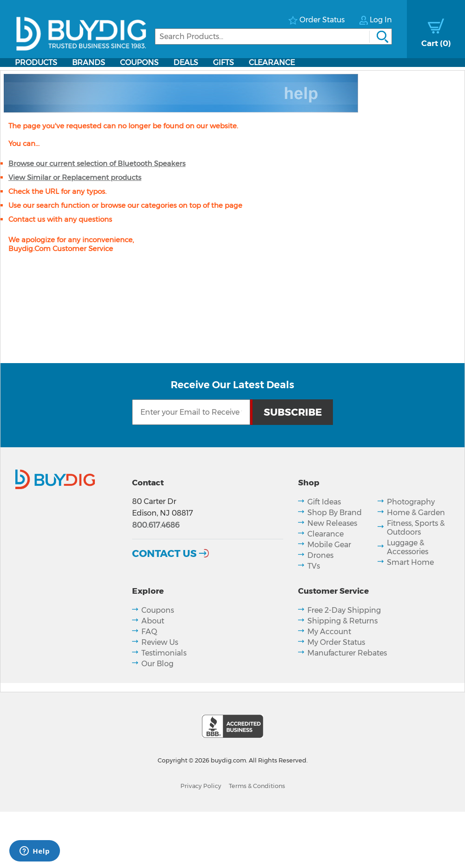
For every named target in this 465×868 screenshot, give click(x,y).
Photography (411, 502)
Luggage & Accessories (408, 547)
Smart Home (410, 562)
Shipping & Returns (342, 621)
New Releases (332, 523)
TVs (314, 566)
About (153, 621)
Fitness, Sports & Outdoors (416, 528)
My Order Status (336, 642)
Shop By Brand (335, 513)
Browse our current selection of (97, 163)
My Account (329, 632)
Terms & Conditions (257, 786)
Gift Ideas (324, 502)
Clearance (272, 63)
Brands (89, 63)
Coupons (139, 63)
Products (36, 63)
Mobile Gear (329, 545)
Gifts (223, 63)
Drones (320, 555)
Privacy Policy (201, 786)
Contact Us (164, 553)
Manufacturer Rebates (347, 653)
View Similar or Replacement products (75, 177)
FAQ (149, 632)
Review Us (160, 642)
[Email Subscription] (191, 412)
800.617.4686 (156, 525)
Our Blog (157, 664)
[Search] (273, 36)
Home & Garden (416, 513)
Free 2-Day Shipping (344, 610)
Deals (186, 63)
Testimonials (164, 653)
